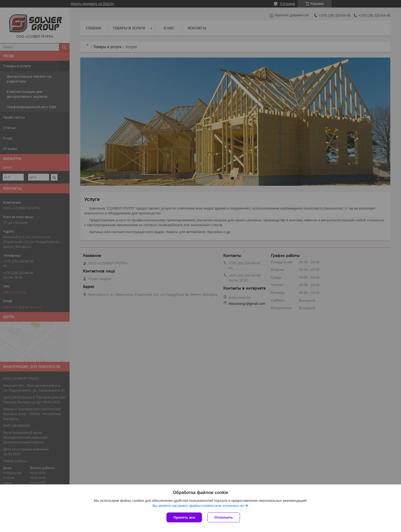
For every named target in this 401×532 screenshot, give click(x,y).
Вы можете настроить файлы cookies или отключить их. (199, 506)
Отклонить (224, 517)
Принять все (184, 517)
